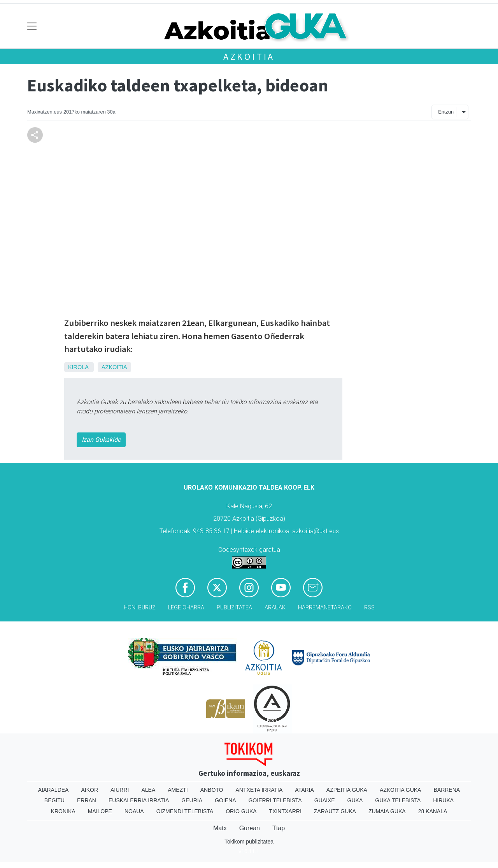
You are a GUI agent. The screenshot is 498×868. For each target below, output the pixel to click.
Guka (355, 800)
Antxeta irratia (259, 790)
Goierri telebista (275, 800)
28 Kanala (433, 811)
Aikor (89, 790)
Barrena (447, 790)
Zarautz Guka (335, 811)
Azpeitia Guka (347, 790)
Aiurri (120, 790)
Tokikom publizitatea (249, 842)
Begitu (54, 800)
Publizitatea (234, 608)
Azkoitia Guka (401, 790)
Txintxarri (285, 811)
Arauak (275, 608)
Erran (87, 800)
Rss (369, 608)
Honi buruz (140, 608)
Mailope (100, 811)
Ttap (279, 828)
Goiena (225, 800)
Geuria (192, 800)
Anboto (212, 790)
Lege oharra (186, 608)
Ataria (304, 790)
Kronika (63, 811)
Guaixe (325, 800)
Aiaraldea (53, 790)
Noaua (134, 811)
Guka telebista (398, 800)
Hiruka (443, 800)
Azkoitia (249, 57)
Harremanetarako (325, 608)
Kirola (78, 367)
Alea (148, 790)
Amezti (178, 790)
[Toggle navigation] (32, 26)
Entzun (446, 112)
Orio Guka (241, 811)
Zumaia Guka (387, 811)
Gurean (250, 828)
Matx (220, 828)
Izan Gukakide (101, 440)
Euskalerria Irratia (139, 800)
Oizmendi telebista (185, 811)
